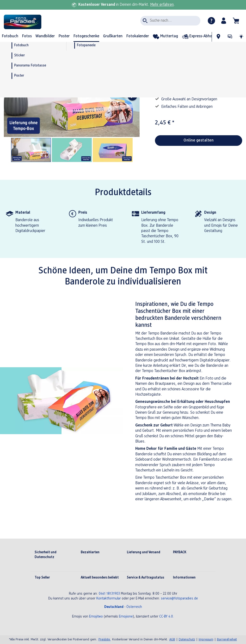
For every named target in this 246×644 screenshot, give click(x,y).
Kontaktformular (109, 599)
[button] (224, 21)
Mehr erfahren (162, 5)
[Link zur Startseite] (50, 22)
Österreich (134, 607)
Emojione (126, 617)
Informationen (184, 578)
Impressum (206, 640)
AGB (172, 640)
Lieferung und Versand (144, 552)
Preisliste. (105, 640)
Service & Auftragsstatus (145, 578)
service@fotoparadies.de (179, 599)
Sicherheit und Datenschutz (46, 555)
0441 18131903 (109, 594)
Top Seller (42, 578)
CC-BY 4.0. (167, 617)
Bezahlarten (90, 552)
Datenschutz (187, 640)
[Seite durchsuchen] (170, 21)
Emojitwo (96, 617)
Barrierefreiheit (227, 640)
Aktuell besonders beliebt (100, 578)
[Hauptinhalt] (123, 297)
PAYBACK (180, 552)
